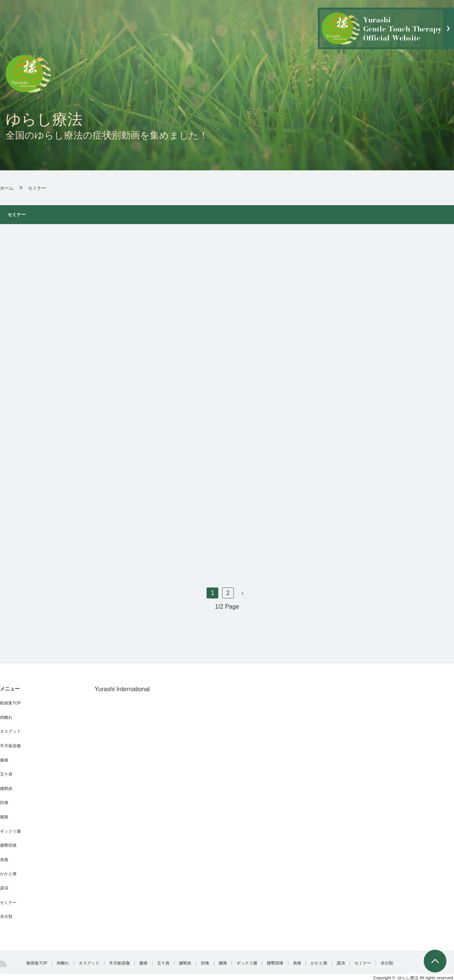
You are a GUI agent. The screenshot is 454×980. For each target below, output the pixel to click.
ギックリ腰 (10, 831)
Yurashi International (122, 689)
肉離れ (6, 717)
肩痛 (4, 860)
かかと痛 (8, 874)
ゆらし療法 (408, 978)
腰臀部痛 (8, 845)
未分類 (6, 916)
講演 (4, 888)
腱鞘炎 (6, 788)
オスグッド (10, 731)
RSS (3, 964)
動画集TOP (10, 703)
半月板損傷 (10, 746)
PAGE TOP (435, 961)
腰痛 (4, 817)
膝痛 (4, 760)
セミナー (8, 902)
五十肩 (6, 774)
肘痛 (4, 802)
